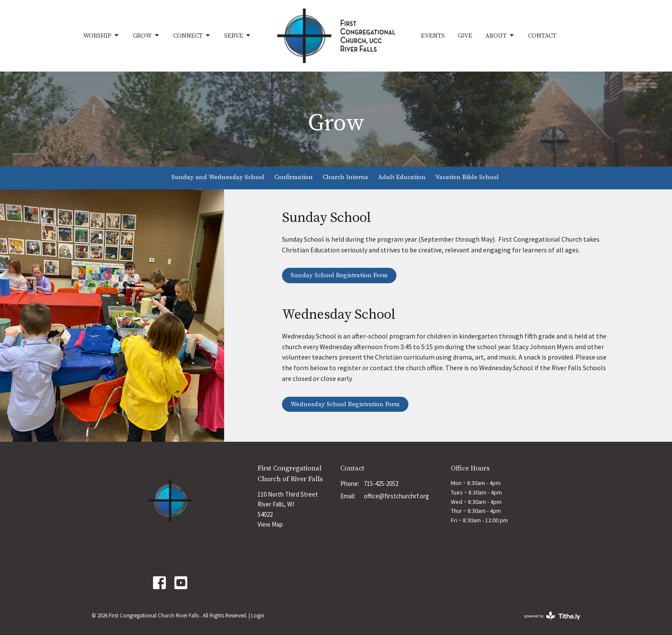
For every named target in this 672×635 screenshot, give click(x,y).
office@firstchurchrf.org (396, 496)
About (500, 36)
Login (258, 616)
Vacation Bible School (467, 177)
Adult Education (402, 177)
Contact (542, 36)
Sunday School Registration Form (339, 275)
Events (433, 36)
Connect (192, 36)
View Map (270, 524)
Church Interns (345, 177)
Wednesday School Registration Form (345, 404)
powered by (552, 616)
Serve (238, 36)
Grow (147, 36)
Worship (102, 36)
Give (465, 36)
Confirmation (294, 177)
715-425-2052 (381, 484)
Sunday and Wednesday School (218, 177)
